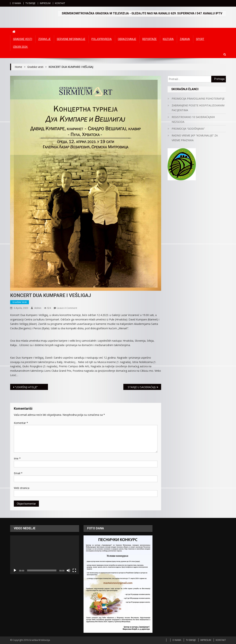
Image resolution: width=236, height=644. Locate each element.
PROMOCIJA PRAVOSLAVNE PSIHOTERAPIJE (198, 99)
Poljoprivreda (102, 39)
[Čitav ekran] (74, 570)
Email (18, 473)
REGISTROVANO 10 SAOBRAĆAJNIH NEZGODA (193, 119)
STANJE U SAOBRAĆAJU (142, 387)
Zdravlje (44, 39)
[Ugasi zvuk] (68, 570)
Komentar (21, 423)
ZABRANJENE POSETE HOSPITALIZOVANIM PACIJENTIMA (198, 108)
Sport (200, 39)
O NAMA (17, 3)
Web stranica (22, 488)
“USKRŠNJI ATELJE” (26, 387)
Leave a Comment (67, 308)
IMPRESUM (45, 3)
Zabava (185, 39)
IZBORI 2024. (21, 47)
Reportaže (150, 39)
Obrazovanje (127, 39)
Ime (17, 458)
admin (38, 308)
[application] (45, 555)
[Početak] (15, 570)
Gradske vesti (23, 39)
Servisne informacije (71, 39)
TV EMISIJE (30, 3)
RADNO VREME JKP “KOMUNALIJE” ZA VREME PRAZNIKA (195, 138)
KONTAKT (60, 3)
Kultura (168, 39)
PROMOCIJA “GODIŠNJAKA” (188, 129)
